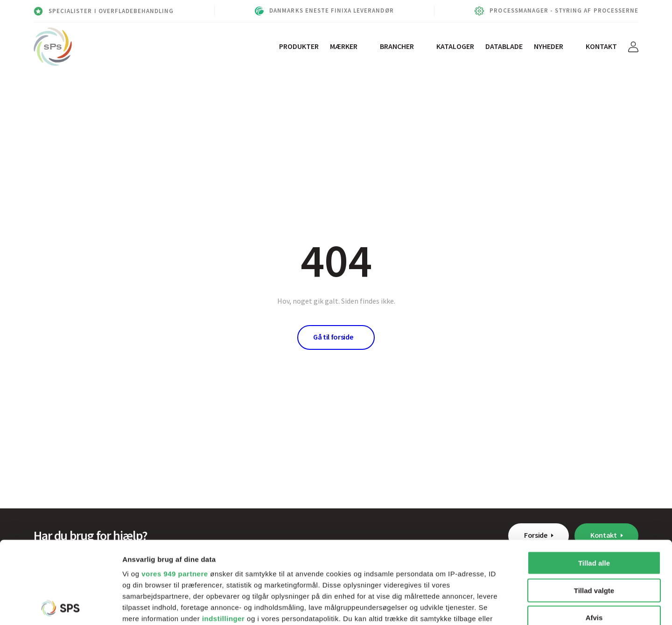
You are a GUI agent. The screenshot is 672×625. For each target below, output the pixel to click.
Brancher (397, 46)
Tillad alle (594, 481)
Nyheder (549, 46)
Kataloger (455, 46)
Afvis (594, 536)
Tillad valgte (594, 508)
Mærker (344, 46)
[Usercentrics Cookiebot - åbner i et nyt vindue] (60, 607)
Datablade (504, 46)
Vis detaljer (485, 607)
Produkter (299, 46)
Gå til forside (333, 337)
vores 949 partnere (175, 492)
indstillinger (224, 537)
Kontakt (601, 46)
